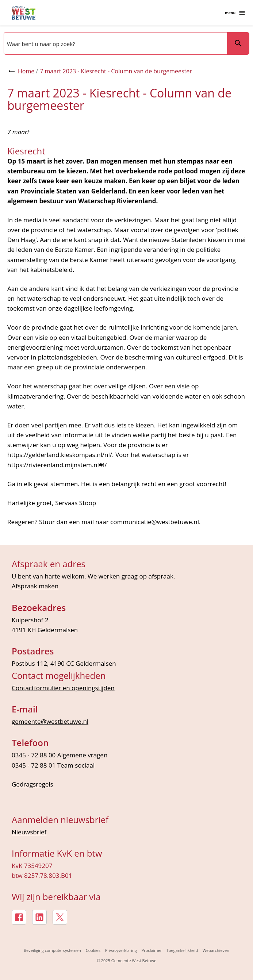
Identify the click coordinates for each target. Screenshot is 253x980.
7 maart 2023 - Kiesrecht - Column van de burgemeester (116, 71)
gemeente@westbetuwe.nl (50, 721)
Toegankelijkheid (182, 950)
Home (26, 71)
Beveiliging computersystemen (52, 950)
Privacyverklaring (121, 950)
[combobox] (115, 43)
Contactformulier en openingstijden (63, 688)
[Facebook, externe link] (19, 917)
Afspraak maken (35, 586)
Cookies (93, 950)
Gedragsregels (32, 784)
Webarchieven (216, 950)
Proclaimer (152, 950)
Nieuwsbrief (29, 832)
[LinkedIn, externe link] (39, 917)
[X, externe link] (60, 917)
